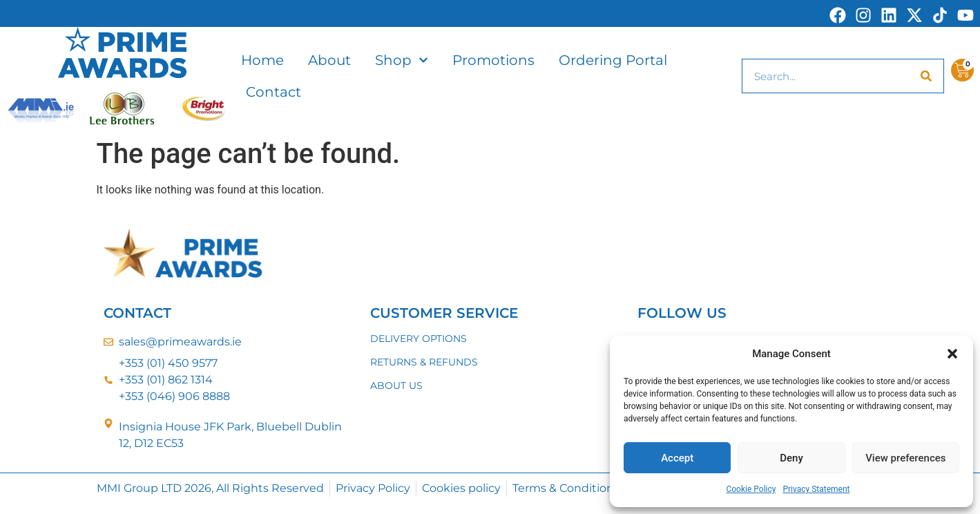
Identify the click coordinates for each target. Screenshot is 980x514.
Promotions (493, 60)
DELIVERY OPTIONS (419, 339)
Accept (677, 458)
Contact (273, 92)
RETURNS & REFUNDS (424, 362)
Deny (791, 458)
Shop (402, 60)
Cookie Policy (751, 489)
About (329, 60)
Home (262, 60)
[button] (952, 354)
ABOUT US (396, 386)
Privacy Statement (816, 489)
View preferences (905, 458)
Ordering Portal (613, 60)
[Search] (926, 76)
